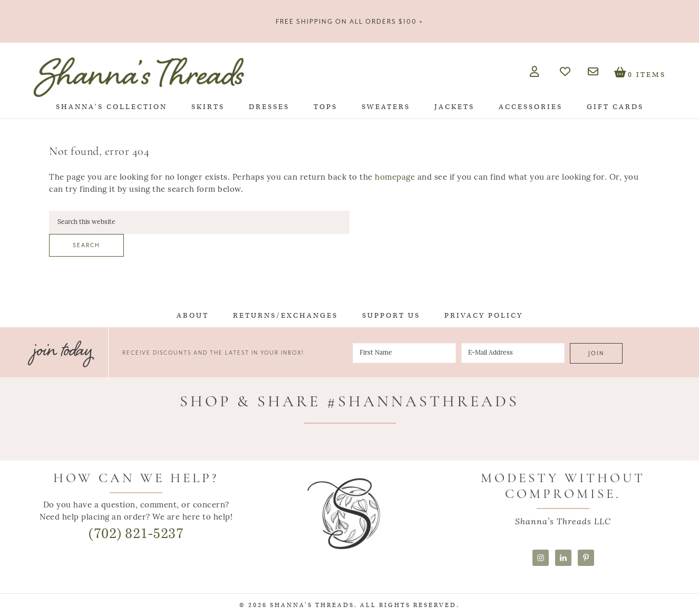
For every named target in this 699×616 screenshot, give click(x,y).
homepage (395, 178)
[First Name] (404, 353)
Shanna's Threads (139, 77)
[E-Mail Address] (513, 353)
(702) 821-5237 (136, 534)
